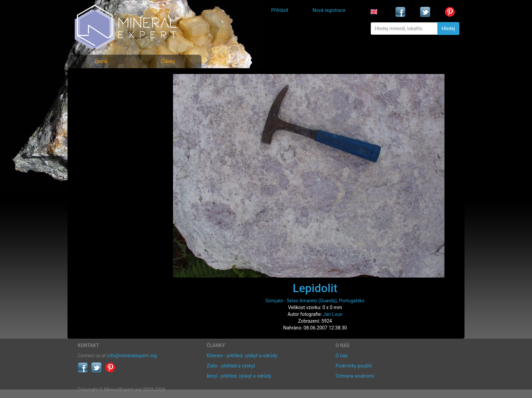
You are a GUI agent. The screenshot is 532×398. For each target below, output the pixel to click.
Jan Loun (333, 314)
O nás (342, 356)
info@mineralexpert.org (132, 356)
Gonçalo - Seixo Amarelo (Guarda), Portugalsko (315, 301)
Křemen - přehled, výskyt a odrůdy (242, 356)
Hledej (448, 29)
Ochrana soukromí (355, 376)
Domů (101, 61)
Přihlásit (280, 10)
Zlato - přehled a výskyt (231, 366)
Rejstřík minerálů (101, 93)
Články (168, 61)
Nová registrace (329, 10)
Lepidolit (315, 288)
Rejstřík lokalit (97, 123)
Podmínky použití (354, 366)
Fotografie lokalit (101, 108)
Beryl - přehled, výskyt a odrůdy (239, 376)
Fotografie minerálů (105, 78)
